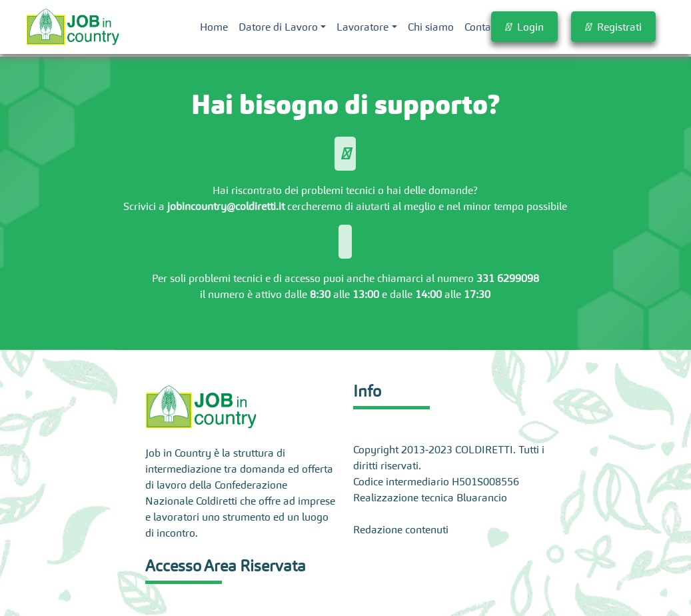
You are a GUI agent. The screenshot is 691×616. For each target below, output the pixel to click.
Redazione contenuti (401, 529)
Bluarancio (482, 497)
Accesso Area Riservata (226, 566)
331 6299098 (508, 278)
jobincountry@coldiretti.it (226, 206)
